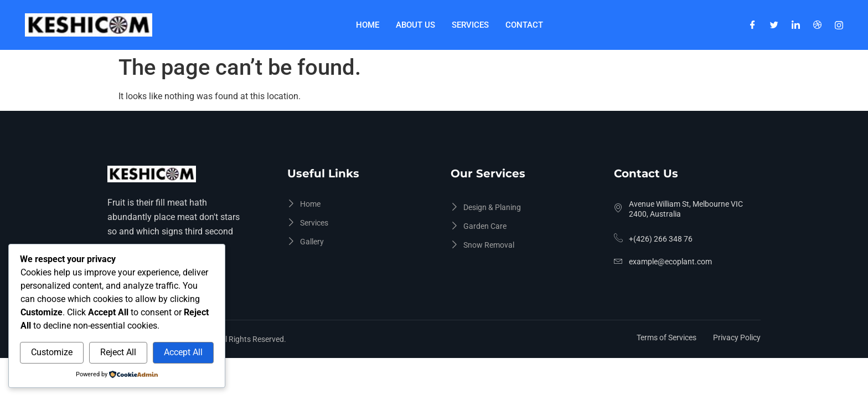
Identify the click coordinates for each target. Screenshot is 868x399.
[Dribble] (817, 25)
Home (368, 25)
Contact (524, 25)
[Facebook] (753, 25)
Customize (52, 352)
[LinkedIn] (796, 25)
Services (470, 25)
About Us (415, 25)
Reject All (118, 352)
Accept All (183, 352)
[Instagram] (839, 25)
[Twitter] (774, 25)
